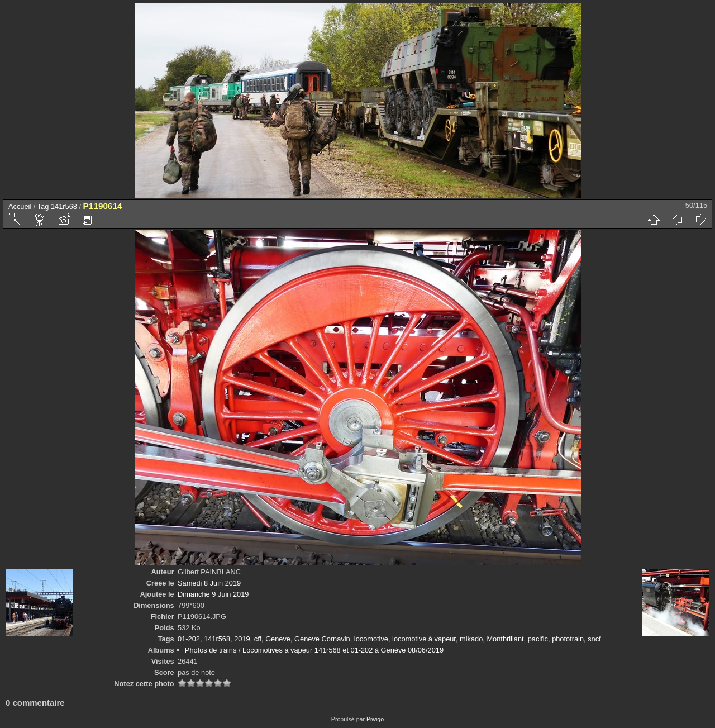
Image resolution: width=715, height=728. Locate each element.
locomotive (371, 639)
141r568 (64, 206)
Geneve (278, 639)
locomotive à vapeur (424, 639)
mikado (471, 639)
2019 (242, 639)
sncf (594, 639)
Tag (43, 206)
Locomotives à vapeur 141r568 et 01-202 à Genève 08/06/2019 (343, 650)
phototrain (568, 639)
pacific (538, 639)
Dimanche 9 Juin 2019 (213, 594)
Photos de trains (211, 650)
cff (258, 639)
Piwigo (375, 719)
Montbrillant (505, 639)
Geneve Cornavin (322, 639)
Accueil (20, 206)
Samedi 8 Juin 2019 (209, 583)
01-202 (189, 639)
